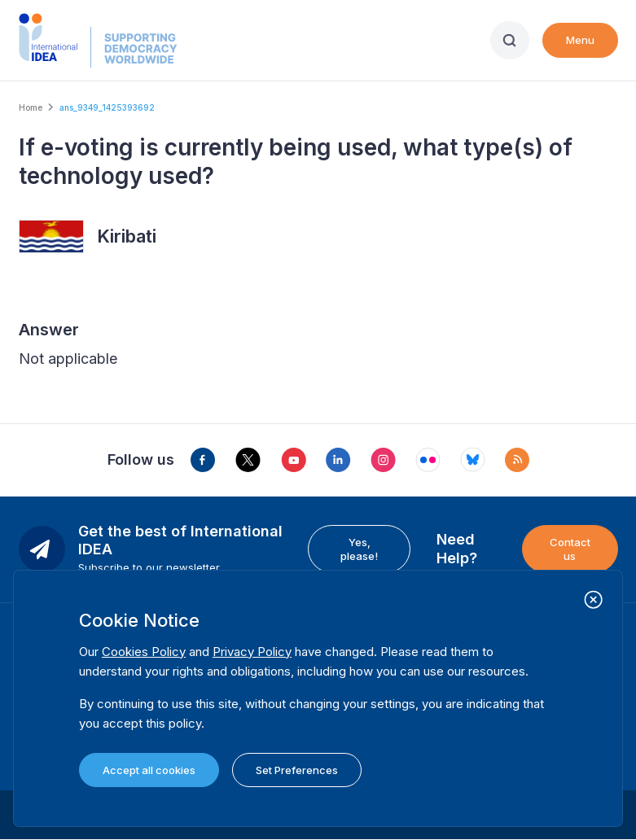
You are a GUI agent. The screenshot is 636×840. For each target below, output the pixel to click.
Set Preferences (297, 770)
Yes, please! (359, 549)
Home (31, 107)
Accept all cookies (149, 770)
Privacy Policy (252, 652)
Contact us (570, 549)
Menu (580, 40)
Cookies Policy (144, 652)
